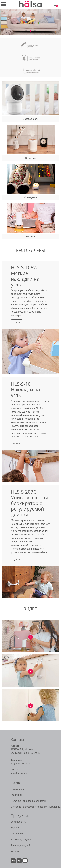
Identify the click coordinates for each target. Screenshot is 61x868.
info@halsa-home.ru (21, 773)
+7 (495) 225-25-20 (21, 764)
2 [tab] (30, 31)
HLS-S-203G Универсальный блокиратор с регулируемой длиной (30, 503)
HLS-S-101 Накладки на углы (25, 390)
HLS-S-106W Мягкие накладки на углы (25, 276)
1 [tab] (26, 31)
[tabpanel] (30, 22)
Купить (17, 322)
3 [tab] (35, 31)
